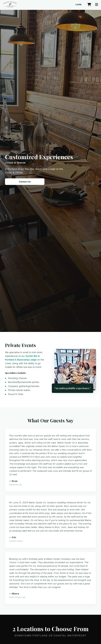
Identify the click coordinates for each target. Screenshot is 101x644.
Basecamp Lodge (27, 360)
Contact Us (25, 182)
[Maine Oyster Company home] (10, 5)
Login (78, 5)
